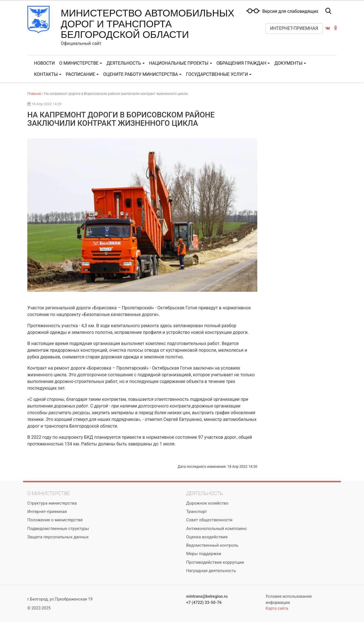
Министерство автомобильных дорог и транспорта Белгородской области (148, 24)
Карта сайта (277, 608)
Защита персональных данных (58, 537)
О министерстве (79, 63)
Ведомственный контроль (212, 545)
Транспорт (196, 512)
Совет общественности (209, 520)
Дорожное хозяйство (207, 503)
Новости (44, 63)
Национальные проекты (179, 63)
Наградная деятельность (211, 571)
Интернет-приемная (294, 28)
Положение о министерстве (55, 520)
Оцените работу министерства (140, 74)
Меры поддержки (204, 554)
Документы (288, 63)
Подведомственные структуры (58, 529)
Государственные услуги (217, 74)
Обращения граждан (242, 63)
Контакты (46, 74)
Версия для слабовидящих (290, 11)
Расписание (80, 74)
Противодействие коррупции (215, 562)
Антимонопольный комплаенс (217, 529)
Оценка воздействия (207, 537)
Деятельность (124, 63)
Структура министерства (52, 503)
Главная (34, 94)
